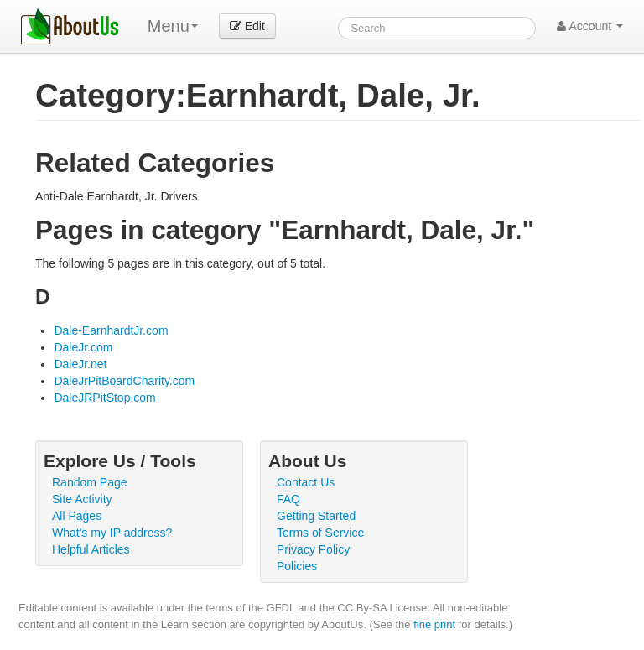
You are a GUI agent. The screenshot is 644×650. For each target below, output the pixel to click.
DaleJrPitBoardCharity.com (124, 381)
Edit (247, 26)
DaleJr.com (83, 347)
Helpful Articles (91, 549)
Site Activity (82, 499)
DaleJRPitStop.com (104, 398)
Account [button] (590, 26)
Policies (297, 566)
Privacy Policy (313, 549)
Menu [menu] (173, 26)
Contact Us (306, 482)
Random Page (90, 482)
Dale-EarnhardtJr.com (111, 330)
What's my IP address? (112, 533)
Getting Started (316, 516)
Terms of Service (320, 533)
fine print (434, 624)
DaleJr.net (80, 364)
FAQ (288, 499)
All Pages (77, 516)
